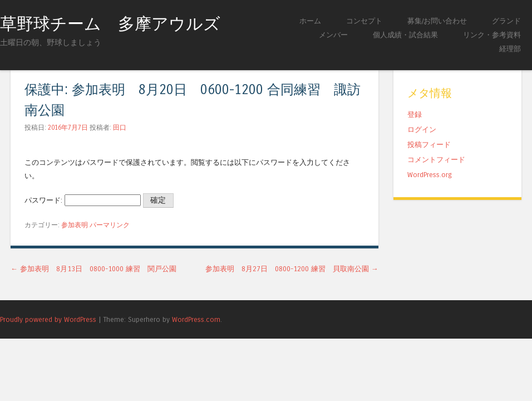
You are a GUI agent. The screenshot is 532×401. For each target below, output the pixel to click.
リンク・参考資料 (492, 35)
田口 (120, 128)
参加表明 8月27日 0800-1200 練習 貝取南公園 (292, 269)
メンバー (333, 35)
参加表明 (75, 225)
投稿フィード (429, 145)
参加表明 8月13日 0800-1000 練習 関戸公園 (93, 269)
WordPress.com (196, 319)
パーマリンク (110, 225)
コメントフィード (436, 160)
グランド (506, 21)
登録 (415, 114)
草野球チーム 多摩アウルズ (110, 24)
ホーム (310, 21)
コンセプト (364, 21)
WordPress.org (430, 175)
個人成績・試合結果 (405, 35)
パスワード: (83, 200)
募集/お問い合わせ (437, 21)
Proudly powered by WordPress (48, 319)
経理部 (510, 49)
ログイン (422, 129)
